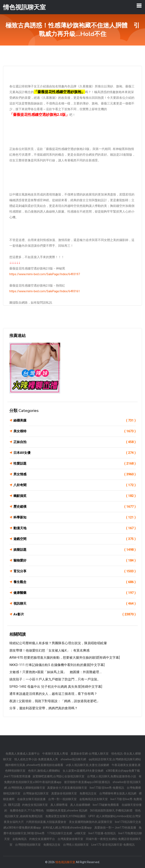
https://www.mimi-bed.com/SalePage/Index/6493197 (45, 274)
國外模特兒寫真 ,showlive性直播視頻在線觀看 (35, 765)
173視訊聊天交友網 (60, 833)
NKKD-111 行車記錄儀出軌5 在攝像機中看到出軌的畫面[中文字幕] (57, 665)
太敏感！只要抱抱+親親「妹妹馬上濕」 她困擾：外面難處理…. (56, 672)
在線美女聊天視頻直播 (32, 799)
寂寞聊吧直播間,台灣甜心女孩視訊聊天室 (59, 776)
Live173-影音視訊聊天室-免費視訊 (113, 845)
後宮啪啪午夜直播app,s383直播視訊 (87, 782)
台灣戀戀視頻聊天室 (28, 845)
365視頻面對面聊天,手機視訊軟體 (111, 810)
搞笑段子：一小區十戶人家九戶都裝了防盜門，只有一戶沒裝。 (55, 679)
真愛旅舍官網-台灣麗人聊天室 (90, 754)
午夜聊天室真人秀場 (55, 754)
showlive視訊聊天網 (74, 759)
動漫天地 (75, 528)
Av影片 (75, 614)
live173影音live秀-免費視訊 (107, 788)
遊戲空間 (75, 539)
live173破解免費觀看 (106, 805)
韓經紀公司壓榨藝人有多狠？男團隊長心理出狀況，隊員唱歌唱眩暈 (58, 643)
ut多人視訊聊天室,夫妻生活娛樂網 (88, 765)
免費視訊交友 (88, 793)
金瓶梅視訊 (20, 839)
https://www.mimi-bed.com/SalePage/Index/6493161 (45, 291)
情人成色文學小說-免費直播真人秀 (36, 759)
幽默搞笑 (75, 496)
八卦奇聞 (75, 485)
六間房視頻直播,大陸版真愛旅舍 (46, 822)
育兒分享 (75, 571)
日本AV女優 (75, 453)
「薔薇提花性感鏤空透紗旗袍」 (59, 92)
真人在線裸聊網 (80, 805)
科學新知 (75, 517)
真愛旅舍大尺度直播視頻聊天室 (67, 788)
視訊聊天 (75, 604)
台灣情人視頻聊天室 (76, 845)
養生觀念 (75, 582)
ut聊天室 (81, 833)
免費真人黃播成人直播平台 (23, 754)
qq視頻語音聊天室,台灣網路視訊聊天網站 (115, 759)
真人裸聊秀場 (59, 805)
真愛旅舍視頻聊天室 (64, 793)
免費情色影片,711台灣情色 (27, 810)
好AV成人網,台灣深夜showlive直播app (68, 828)
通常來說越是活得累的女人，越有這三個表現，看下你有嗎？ (53, 694)
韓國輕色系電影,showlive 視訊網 (67, 810)
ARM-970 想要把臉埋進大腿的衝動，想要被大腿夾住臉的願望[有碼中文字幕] (65, 658)
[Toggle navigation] (139, 5)
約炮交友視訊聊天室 (35, 805)
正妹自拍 (75, 442)
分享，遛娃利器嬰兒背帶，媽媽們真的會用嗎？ (44, 708)
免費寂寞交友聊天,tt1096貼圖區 (66, 816)
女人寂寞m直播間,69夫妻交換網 (83, 771)
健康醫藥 (75, 593)
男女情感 (75, 474)
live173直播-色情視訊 (102, 833)
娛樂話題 (75, 550)
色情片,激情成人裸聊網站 (44, 771)
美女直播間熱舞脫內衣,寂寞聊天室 (91, 822)
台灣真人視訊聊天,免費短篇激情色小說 (112, 776)
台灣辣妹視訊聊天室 (36, 793)
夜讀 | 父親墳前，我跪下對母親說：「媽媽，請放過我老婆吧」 (55, 701)
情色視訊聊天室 (65, 862)
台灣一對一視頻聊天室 (63, 799)
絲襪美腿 (75, 420)
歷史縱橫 (75, 507)
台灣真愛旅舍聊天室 (71, 839)
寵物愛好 (75, 561)
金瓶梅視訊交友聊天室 (94, 799)
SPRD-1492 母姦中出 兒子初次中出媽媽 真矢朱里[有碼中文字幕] (56, 687)
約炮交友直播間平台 (42, 839)
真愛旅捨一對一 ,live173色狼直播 (116, 828)
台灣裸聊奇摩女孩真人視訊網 (118, 793)
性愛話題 (75, 464)
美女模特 (75, 431)
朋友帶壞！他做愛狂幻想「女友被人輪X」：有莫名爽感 (49, 650)
